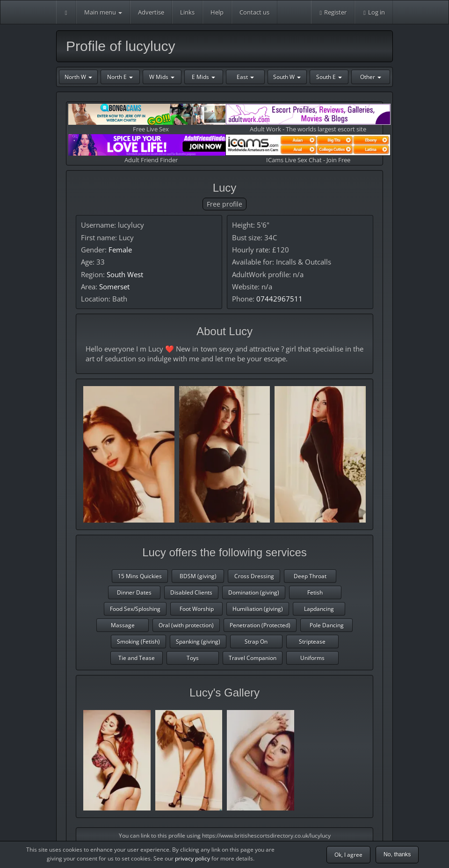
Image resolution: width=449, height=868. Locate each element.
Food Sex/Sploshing (135, 609)
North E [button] (120, 77)
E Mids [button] (203, 77)
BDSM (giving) (198, 576)
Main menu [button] (103, 12)
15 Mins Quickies (140, 576)
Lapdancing (319, 609)
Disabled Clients (191, 592)
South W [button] (287, 77)
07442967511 (279, 299)
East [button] (245, 77)
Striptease (312, 642)
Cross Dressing (254, 576)
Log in (374, 12)
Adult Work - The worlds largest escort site (308, 118)
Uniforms (312, 658)
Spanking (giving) (198, 642)
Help (217, 12)
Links (187, 12)
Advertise (151, 12)
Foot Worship (197, 609)
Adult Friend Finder (151, 149)
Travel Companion (253, 658)
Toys (193, 658)
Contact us (254, 12)
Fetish (315, 592)
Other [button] (371, 77)
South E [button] (329, 77)
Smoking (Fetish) (138, 642)
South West (125, 274)
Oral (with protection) (186, 625)
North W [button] (78, 77)
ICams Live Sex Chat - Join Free (308, 149)
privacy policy (192, 858)
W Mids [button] (162, 77)
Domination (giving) (254, 592)
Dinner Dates (134, 592)
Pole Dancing (327, 625)
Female (120, 250)
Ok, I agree (348, 855)
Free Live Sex (151, 118)
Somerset (114, 287)
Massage (123, 625)
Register (333, 12)
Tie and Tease (137, 658)
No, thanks (397, 854)
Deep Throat (310, 576)
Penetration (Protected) (260, 625)
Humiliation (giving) (258, 609)
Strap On (256, 642)
